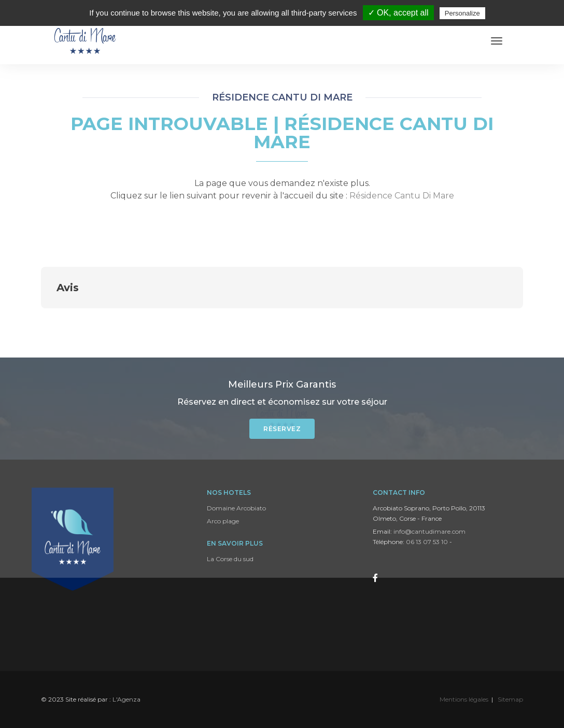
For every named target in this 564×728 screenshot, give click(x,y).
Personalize (462, 13)
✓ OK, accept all (398, 13)
